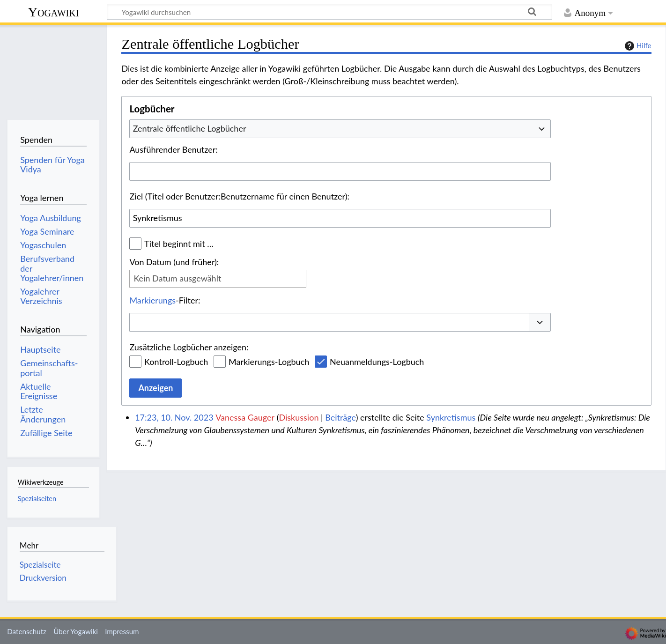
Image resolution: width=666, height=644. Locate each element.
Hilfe (637, 46)
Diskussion (299, 417)
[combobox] (340, 129)
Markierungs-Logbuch (269, 362)
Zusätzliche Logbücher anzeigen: (189, 347)
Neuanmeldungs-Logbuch (377, 362)
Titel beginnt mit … (179, 244)
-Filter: (165, 300)
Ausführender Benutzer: (173, 149)
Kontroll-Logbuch (176, 362)
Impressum (122, 631)
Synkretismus (451, 417)
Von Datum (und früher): (174, 262)
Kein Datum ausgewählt (177, 278)
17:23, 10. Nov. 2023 (174, 417)
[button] (540, 322)
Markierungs (152, 300)
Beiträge (340, 417)
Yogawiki (54, 12)
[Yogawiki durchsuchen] (329, 12)
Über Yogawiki (76, 631)
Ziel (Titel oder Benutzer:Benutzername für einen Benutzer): (239, 196)
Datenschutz (27, 631)
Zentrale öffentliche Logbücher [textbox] (190, 128)
